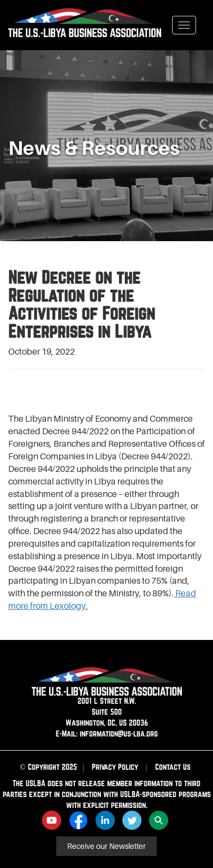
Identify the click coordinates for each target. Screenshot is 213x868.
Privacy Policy (115, 767)
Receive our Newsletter (106, 846)
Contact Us (173, 767)
